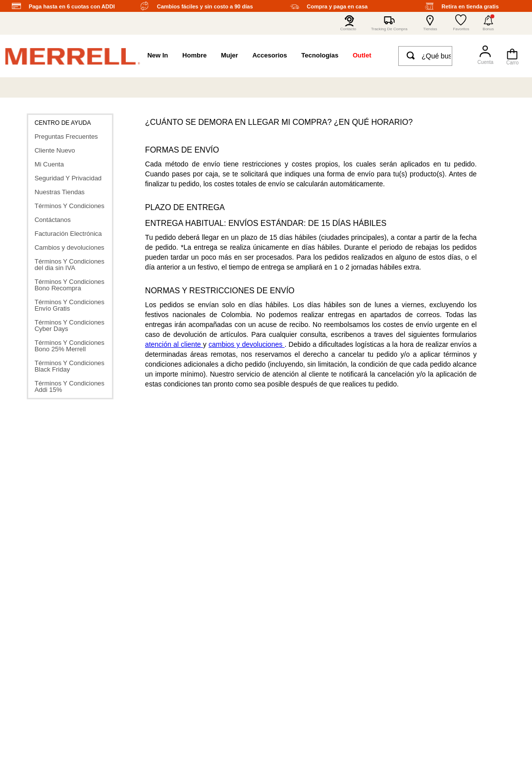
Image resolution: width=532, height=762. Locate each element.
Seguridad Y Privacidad (68, 178)
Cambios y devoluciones (70, 247)
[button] (488, 23)
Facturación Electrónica (68, 234)
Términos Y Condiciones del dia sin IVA (70, 265)
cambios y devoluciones (246, 344)
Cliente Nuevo (55, 150)
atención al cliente (174, 344)
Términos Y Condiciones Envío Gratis (70, 305)
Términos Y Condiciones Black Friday (70, 366)
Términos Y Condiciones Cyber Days (70, 326)
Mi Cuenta (49, 164)
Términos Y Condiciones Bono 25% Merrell (70, 346)
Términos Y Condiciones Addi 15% (70, 386)
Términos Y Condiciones (70, 206)
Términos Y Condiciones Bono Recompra (70, 285)
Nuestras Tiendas (60, 192)
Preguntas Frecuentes (66, 136)
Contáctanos (53, 220)
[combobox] (425, 56)
